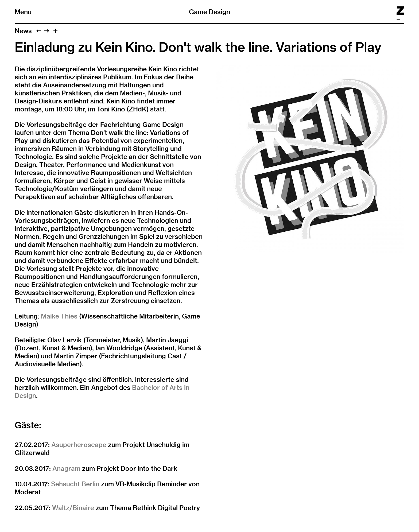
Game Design (210, 12)
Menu (23, 12)
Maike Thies (59, 316)
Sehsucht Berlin (75, 484)
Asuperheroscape (79, 445)
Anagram (66, 468)
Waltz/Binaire (73, 508)
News (23, 31)
